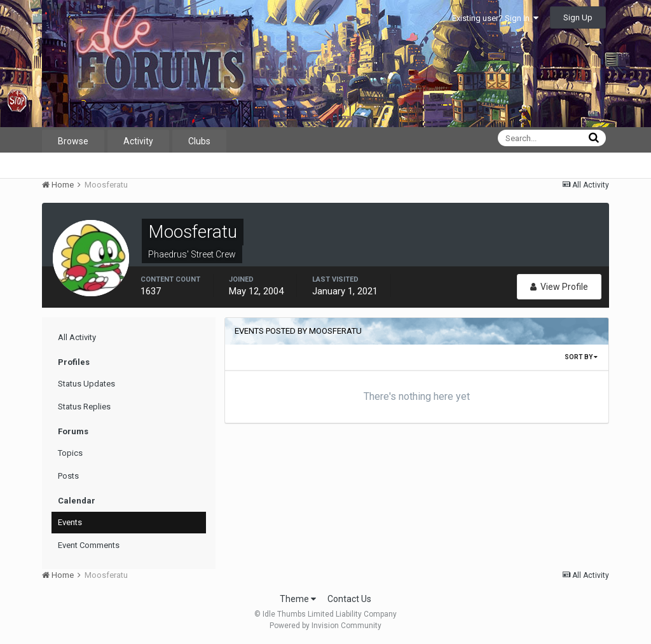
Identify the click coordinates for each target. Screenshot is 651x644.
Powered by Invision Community (325, 626)
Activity (138, 141)
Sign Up (578, 17)
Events (70, 522)
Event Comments (89, 545)
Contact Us (349, 599)
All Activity (77, 337)
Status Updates (86, 384)
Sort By (581, 357)
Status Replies (84, 407)
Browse (73, 141)
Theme (298, 599)
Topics (70, 453)
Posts (68, 476)
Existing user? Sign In (495, 18)
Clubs (199, 141)
